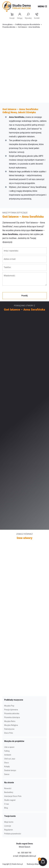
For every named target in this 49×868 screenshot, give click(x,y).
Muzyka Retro (10, 721)
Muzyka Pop (9, 706)
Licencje (8, 826)
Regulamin (8, 830)
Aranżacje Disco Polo (13, 796)
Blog (6, 808)
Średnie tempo (10, 770)
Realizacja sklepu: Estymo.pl (37, 864)
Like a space (9, 747)
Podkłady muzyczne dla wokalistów (28, 24)
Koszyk (12, 16)
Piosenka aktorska (9, 27)
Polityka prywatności (13, 834)
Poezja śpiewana (11, 710)
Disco (6, 763)
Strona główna (8, 24)
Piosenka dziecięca (12, 717)
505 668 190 (26, 853)
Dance (7, 774)
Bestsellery (9, 792)
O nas (7, 804)
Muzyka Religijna (11, 725)
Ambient (8, 755)
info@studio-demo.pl (27, 856)
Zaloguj (20, 16)
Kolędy (7, 767)
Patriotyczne (9, 729)
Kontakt (37, 16)
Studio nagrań (10, 800)
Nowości (8, 788)
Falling (7, 751)
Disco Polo (9, 733)
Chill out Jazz (10, 759)
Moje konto (9, 822)
